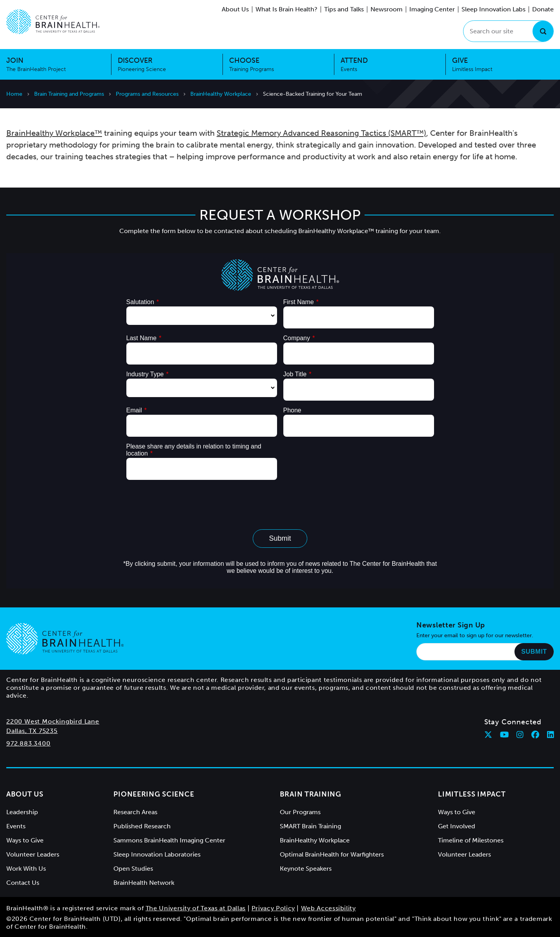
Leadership (22, 812)
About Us (235, 9)
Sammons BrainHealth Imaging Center (169, 840)
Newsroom (387, 9)
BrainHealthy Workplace (221, 94)
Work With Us (26, 869)
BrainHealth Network (144, 883)
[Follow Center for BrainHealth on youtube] (504, 735)
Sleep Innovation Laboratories (157, 854)
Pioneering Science (154, 794)
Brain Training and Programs (69, 94)
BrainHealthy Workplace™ (54, 133)
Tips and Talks (344, 9)
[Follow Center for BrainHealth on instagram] (520, 735)
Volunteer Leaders (33, 854)
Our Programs (300, 812)
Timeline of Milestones (471, 840)
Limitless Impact (472, 794)
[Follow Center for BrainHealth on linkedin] (551, 735)
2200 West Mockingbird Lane (53, 721)
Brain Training (311, 794)
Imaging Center (432, 9)
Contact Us (23, 883)
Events (16, 826)
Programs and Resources (147, 94)
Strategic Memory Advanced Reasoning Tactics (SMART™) (321, 133)
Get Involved (457, 826)
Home (14, 94)
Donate (543, 9)
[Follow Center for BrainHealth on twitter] (488, 735)
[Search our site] (508, 31)
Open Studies (133, 869)
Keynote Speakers (306, 869)
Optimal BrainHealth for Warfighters (332, 854)
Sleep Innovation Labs (493, 9)
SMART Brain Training (310, 826)
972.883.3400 (28, 743)
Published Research (142, 826)
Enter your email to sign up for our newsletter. (475, 635)
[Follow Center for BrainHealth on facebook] (535, 735)
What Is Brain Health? (286, 9)
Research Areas (135, 812)
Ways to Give (25, 840)
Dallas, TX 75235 (32, 731)
